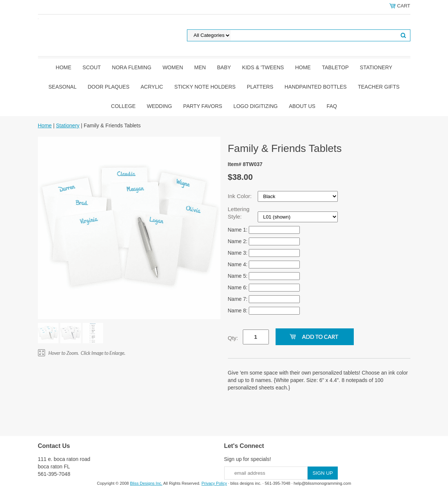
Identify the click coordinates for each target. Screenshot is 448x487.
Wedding (159, 106)
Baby (224, 67)
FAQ (332, 106)
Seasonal (62, 87)
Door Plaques (109, 87)
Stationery (376, 67)
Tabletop (335, 67)
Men (200, 67)
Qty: (233, 338)
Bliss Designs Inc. (146, 483)
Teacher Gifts (379, 87)
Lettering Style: (239, 213)
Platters (260, 87)
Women (173, 67)
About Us (302, 106)
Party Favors (203, 106)
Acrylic (152, 87)
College (123, 106)
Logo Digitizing (256, 106)
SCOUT (92, 67)
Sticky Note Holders (205, 87)
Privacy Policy (214, 483)
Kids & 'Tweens (263, 67)
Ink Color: (241, 196)
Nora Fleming (132, 67)
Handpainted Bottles (316, 87)
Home (64, 67)
